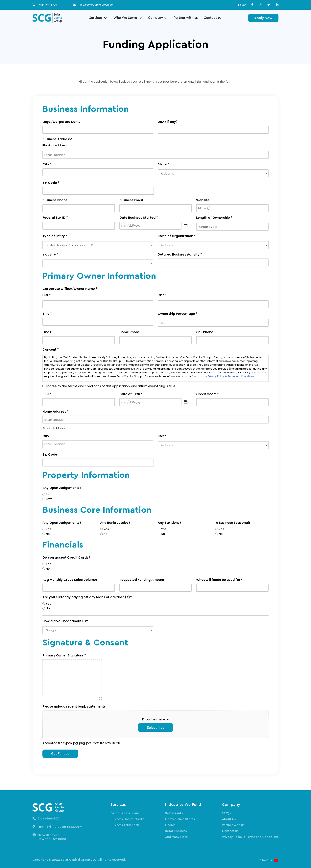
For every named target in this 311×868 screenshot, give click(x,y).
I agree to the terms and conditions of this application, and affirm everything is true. (111, 386)
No (48, 534)
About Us (229, 819)
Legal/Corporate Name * (63, 122)
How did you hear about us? (65, 621)
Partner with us (186, 18)
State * (163, 164)
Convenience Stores (180, 819)
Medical (171, 825)
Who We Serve (125, 18)
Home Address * (56, 412)
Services (96, 18)
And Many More (176, 837)
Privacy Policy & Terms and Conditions (231, 376)
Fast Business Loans (125, 813)
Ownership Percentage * (178, 314)
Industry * (50, 254)
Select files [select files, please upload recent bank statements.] (156, 727)
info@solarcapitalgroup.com (97, 5)
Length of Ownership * (214, 218)
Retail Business (176, 831)
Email (47, 332)
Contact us (213, 18)
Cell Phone (205, 332)
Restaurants (174, 813)
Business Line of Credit (127, 819)
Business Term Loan (125, 825)
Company (155, 18)
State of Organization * (177, 236)
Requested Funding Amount (142, 580)
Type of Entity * (55, 236)
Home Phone (130, 332)
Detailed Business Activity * (180, 254)
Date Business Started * (139, 218)
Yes (48, 529)
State (162, 436)
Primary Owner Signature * (64, 655)
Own (49, 499)
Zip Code (50, 455)
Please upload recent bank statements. (74, 706)
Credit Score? (207, 394)
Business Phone (55, 200)
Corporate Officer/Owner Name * (70, 289)
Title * (47, 314)
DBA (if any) (168, 122)
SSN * (47, 394)
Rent (49, 494)
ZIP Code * (51, 183)
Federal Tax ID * (55, 218)
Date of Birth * (131, 394)
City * (47, 164)
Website (203, 200)
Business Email (131, 200)
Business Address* (57, 139)
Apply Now (263, 18)
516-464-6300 (48, 5)
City (46, 436)
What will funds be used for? (219, 580)
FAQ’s (226, 813)
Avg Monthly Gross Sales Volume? (70, 580)
